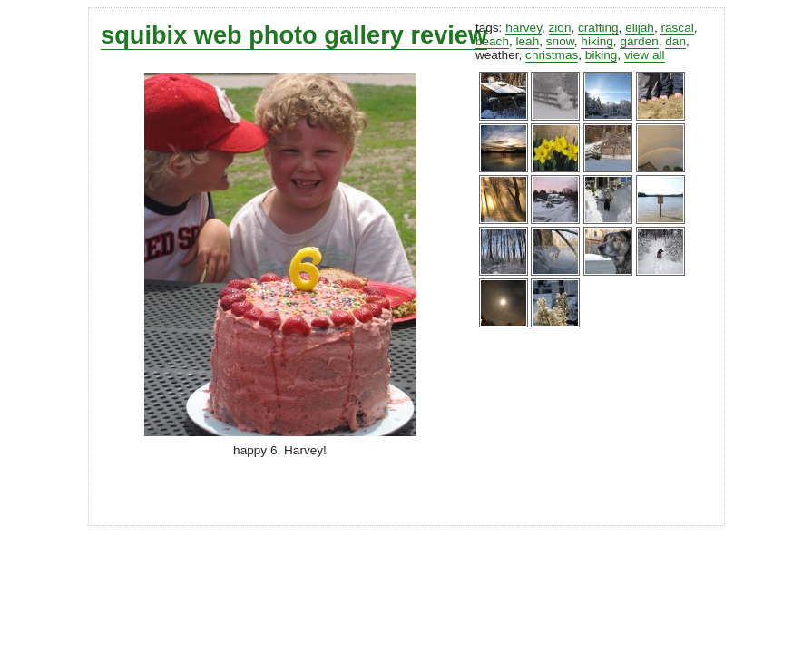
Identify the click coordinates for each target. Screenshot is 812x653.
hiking (597, 41)
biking (602, 55)
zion (560, 28)
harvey (523, 28)
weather (497, 55)
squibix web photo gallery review (294, 35)
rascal (677, 28)
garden (639, 41)
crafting (598, 28)
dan (675, 41)
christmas (552, 55)
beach (492, 41)
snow (560, 41)
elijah (640, 28)
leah (528, 41)
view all (645, 55)
